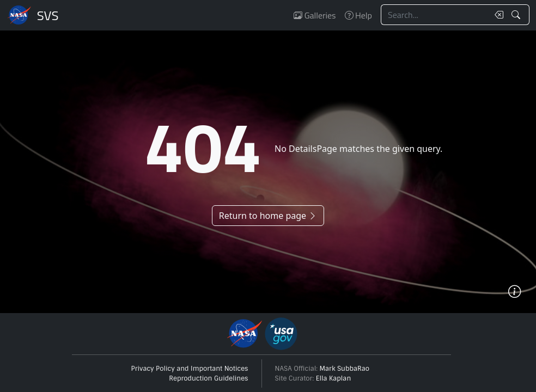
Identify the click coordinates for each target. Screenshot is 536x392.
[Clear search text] (497, 15)
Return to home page (268, 216)
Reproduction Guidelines (208, 378)
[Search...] (435, 15)
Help (358, 15)
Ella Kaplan (334, 378)
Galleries (315, 15)
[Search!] (517, 15)
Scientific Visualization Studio (48, 15)
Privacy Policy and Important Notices (190, 369)
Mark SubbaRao (345, 369)
